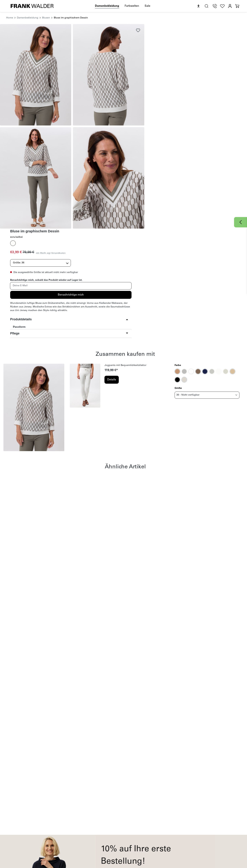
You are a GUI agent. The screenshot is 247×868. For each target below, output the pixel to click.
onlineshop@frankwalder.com (29, 838)
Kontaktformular (79, 831)
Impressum (116, 822)
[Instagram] (204, 823)
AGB (161, 793)
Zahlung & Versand (81, 827)
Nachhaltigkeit (164, 822)
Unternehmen (167, 817)
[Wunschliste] (222, 6)
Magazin (75, 836)
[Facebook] (197, 823)
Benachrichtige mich (196, 90)
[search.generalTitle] (206, 6)
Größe (178, 279)
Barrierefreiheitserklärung (124, 840)
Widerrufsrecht (118, 827)
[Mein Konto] (230, 6)
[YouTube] (211, 823)
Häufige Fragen (79, 822)
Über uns (161, 831)
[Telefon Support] (215, 6)
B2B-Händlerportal (167, 840)
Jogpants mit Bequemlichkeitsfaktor (125, 256)
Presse (160, 836)
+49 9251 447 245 (25, 832)
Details (112, 270)
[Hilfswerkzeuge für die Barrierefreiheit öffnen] (198, 6)
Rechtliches (118, 817)
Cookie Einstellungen (122, 845)
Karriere (160, 827)
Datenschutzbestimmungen (114, 793)
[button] (195, 119)
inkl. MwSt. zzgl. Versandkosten (196, 49)
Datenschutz (116, 836)
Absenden (155, 779)
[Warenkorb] (237, 6)
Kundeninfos (80, 817)
